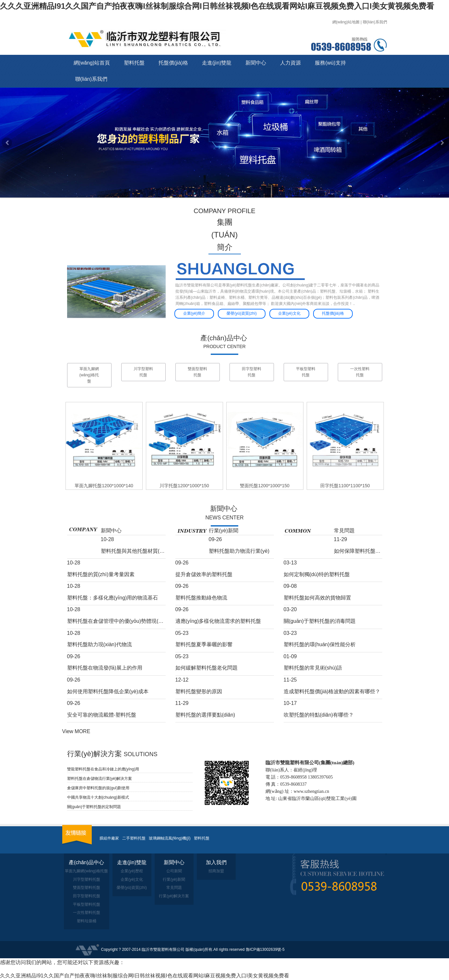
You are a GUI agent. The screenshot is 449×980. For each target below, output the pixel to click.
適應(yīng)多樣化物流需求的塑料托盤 (218, 621)
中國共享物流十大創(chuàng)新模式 (98, 797)
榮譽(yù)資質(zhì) (242, 313)
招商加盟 (216, 871)
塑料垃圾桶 (87, 921)
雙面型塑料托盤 (197, 372)
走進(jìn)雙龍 (217, 63)
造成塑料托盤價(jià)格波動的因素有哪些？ (332, 691)
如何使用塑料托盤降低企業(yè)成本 (108, 691)
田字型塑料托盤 (252, 372)
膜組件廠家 (109, 838)
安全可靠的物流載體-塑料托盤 (102, 715)
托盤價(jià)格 (173, 63)
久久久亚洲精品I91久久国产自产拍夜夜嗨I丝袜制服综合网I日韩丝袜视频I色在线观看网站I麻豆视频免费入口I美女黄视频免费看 (217, 6)
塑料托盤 (134, 63)
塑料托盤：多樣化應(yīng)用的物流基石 (113, 598)
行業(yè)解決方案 (174, 896)
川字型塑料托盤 (143, 372)
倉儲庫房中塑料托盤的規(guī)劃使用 (98, 788)
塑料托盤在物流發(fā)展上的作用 (105, 668)
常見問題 (344, 531)
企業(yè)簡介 (194, 313)
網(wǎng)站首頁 (92, 63)
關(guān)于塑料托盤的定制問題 (94, 807)
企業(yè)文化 (289, 313)
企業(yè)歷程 (132, 871)
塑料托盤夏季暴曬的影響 (204, 644)
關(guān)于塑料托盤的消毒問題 (320, 621)
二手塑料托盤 (134, 838)
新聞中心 (256, 63)
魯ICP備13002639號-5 (265, 950)
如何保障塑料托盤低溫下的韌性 (358, 551)
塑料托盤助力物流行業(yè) (239, 551)
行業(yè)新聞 (224, 531)
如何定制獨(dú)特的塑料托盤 (317, 574)
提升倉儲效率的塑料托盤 (204, 574)
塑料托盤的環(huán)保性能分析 (320, 644)
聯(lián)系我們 (375, 22)
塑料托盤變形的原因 (199, 691)
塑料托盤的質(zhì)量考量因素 (101, 574)
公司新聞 (174, 871)
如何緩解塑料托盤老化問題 (207, 668)
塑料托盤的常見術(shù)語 (313, 668)
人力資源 (290, 63)
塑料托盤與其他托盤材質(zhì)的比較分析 (133, 551)
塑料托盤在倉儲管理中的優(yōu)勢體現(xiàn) (116, 621)
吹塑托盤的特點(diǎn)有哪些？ (319, 715)
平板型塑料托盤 (306, 372)
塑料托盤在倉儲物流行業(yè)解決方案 (100, 779)
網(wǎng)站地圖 (346, 22)
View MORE (76, 731)
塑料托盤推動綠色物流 (201, 598)
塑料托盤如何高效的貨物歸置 (317, 598)
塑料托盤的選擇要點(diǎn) (205, 715)
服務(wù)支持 (330, 63)
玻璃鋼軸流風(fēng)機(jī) (170, 838)
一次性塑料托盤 (360, 372)
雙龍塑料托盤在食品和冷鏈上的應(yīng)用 (103, 769)
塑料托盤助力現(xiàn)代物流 (100, 644)
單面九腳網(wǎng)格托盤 (89, 375)
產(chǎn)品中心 (224, 338)
